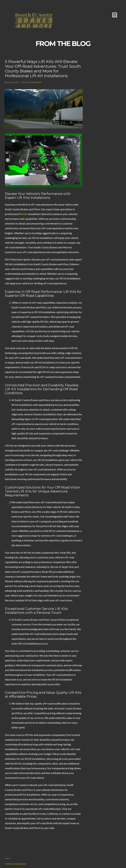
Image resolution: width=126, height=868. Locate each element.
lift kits (23, 214)
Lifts (39, 82)
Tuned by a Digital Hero (15, 864)
